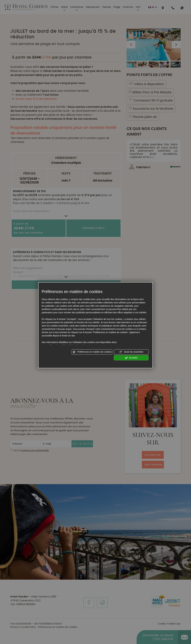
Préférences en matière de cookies (92, 352)
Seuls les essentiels (131, 352)
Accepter (131, 358)
